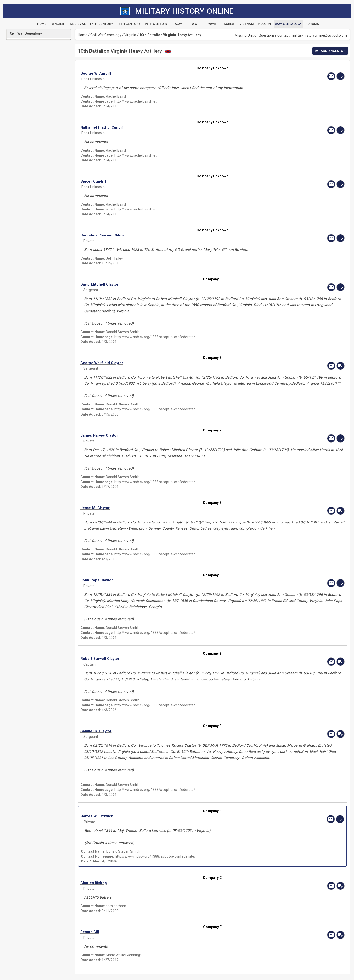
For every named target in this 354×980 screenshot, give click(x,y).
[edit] (341, 76)
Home (83, 35)
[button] (173, 73)
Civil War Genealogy (106, 35)
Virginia (130, 35)
